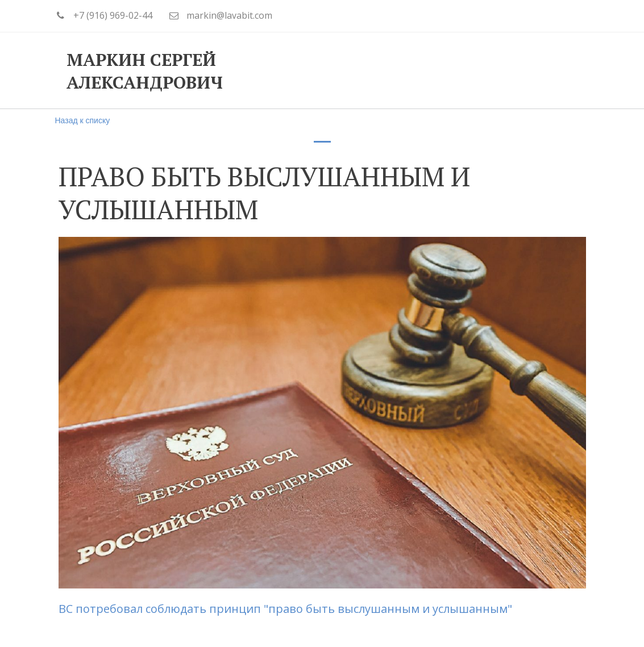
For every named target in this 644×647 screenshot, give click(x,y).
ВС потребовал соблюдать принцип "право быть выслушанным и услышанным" (287, 609)
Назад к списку (83, 120)
